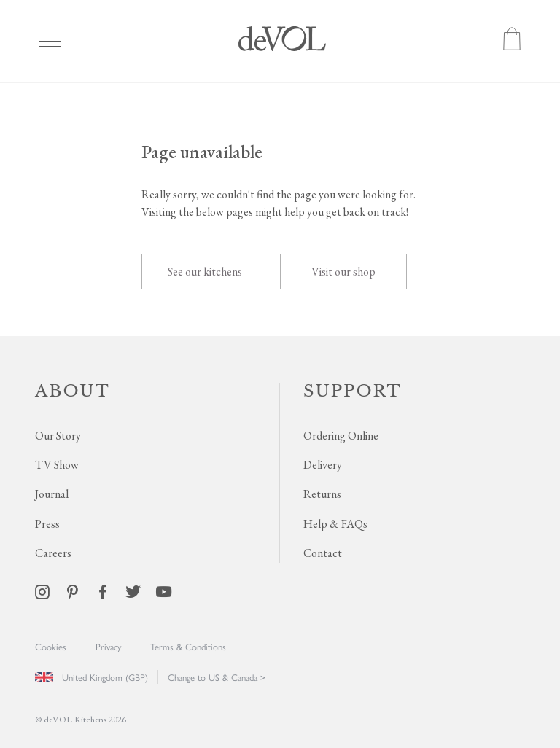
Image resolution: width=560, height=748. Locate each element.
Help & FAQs (335, 524)
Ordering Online (341, 436)
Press (47, 524)
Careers (53, 553)
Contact (323, 553)
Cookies (51, 646)
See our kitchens (205, 272)
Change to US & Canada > (217, 677)
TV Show (57, 465)
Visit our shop (343, 272)
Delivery (323, 465)
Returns (322, 494)
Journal (52, 494)
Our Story (58, 436)
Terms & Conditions (188, 646)
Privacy (108, 646)
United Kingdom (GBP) (92, 677)
